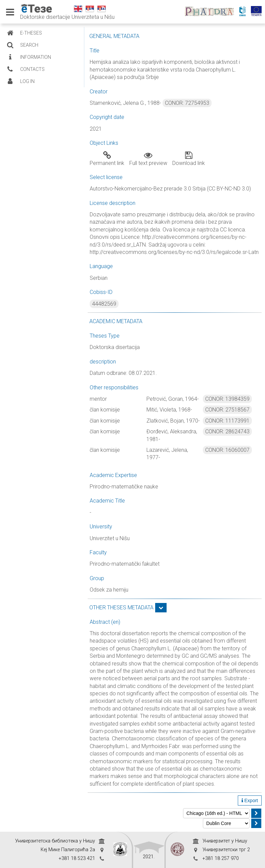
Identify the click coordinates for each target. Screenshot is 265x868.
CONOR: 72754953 (187, 103)
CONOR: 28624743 (227, 431)
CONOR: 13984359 (227, 399)
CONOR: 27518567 (227, 410)
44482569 (104, 304)
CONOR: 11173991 (227, 421)
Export (250, 800)
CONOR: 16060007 (227, 450)
